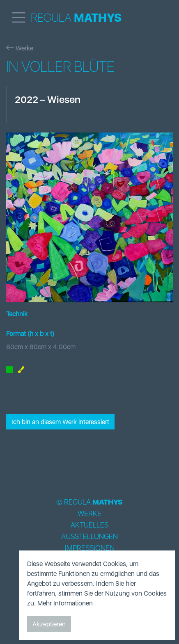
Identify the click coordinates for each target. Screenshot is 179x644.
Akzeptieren (49, 624)
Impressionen (90, 548)
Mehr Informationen (65, 603)
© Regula (89, 502)
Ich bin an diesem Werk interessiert (60, 422)
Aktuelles (89, 525)
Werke (20, 48)
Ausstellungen (89, 537)
